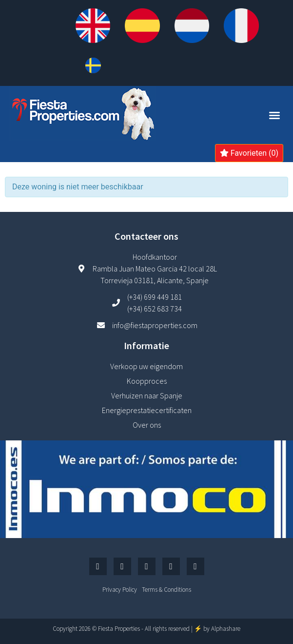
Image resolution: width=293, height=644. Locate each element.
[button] (274, 115)
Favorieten (249, 153)
